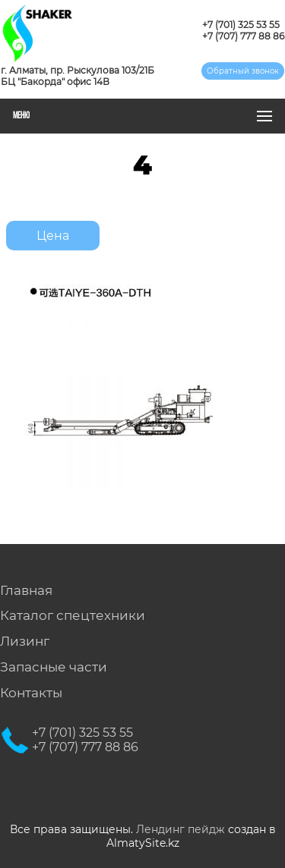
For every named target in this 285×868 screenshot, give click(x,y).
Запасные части (54, 667)
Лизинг (25, 641)
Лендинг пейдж (180, 829)
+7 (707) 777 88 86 (243, 36)
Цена (53, 236)
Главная (26, 590)
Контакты (31, 693)
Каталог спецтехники (73, 615)
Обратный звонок (243, 71)
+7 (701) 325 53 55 (241, 25)
